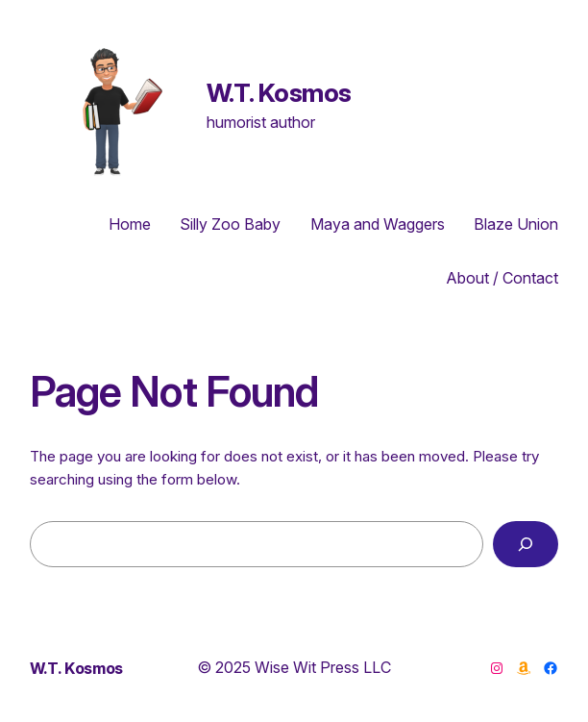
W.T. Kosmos (279, 92)
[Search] (526, 544)
